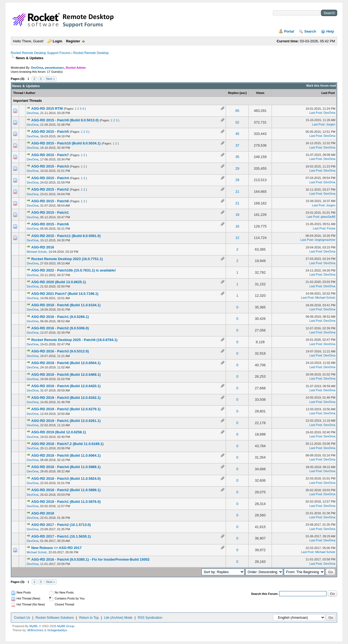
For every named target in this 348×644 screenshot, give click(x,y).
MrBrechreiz (35, 630)
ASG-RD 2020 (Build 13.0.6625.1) (59, 282)
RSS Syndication (150, 618)
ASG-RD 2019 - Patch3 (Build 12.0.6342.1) (66, 398)
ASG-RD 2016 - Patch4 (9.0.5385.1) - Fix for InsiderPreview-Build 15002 (90, 559)
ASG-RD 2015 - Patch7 (50, 155)
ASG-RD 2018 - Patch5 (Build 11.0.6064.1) (66, 455)
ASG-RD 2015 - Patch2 (50, 189)
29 (237, 168)
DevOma (37, 68)
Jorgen (331, 124)
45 (237, 134)
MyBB (33, 626)
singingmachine (325, 240)
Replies (233, 93)
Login (58, 41)
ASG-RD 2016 (43, 247)
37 (237, 145)
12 (237, 238)
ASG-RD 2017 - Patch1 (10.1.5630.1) (61, 536)
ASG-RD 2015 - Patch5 (50, 132)
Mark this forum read (321, 86)
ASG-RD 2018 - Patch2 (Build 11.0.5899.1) (66, 490)
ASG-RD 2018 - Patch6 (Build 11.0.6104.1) (66, 305)
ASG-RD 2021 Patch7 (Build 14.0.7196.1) (65, 294)
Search (310, 31)
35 (237, 157)
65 (237, 111)
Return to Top (89, 618)
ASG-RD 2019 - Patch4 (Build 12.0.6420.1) (66, 386)
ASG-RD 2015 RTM (47, 108)
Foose (331, 228)
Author (30, 93)
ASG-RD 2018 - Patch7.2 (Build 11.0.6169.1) (67, 444)
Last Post (328, 93)
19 (237, 215)
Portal (289, 31)
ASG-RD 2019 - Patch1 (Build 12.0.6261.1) (66, 421)
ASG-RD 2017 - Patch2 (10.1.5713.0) (61, 525)
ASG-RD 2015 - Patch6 (50, 224)
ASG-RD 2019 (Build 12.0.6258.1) (59, 432)
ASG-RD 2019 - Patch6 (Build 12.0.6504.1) (66, 363)
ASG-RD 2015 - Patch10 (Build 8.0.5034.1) (66, 143)
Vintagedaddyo (57, 630)
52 (237, 122)
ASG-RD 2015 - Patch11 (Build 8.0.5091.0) (66, 236)
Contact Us (22, 618)
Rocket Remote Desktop (91, 53)
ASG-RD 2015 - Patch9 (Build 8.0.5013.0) (65, 120)
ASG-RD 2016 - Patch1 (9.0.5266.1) (60, 317)
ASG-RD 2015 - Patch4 (50, 178)
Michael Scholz (37, 252)
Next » (51, 79)
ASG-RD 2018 (43, 513)
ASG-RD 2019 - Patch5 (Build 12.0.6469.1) (66, 375)
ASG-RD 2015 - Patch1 (50, 212)
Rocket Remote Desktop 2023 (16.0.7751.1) (67, 259)
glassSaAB (328, 217)
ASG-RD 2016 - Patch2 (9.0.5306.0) (60, 328)
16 (237, 226)
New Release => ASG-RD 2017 (56, 548)
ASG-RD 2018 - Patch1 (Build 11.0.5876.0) (66, 502)
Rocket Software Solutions (55, 618)
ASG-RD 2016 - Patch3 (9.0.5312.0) (60, 351)
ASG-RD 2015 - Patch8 (50, 201)
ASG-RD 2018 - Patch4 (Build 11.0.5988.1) (66, 467)
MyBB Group (66, 626)
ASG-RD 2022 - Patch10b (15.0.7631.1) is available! (74, 270)
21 (237, 192)
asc (243, 93)
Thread (18, 93)
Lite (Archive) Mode (118, 618)
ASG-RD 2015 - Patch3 (50, 166)
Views (260, 93)
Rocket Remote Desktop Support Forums (41, 53)
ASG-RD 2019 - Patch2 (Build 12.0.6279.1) (66, 409)
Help (330, 31)
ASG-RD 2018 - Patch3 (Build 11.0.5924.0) (66, 479)
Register (73, 41)
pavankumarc (55, 68)
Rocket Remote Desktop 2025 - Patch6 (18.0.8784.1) (74, 340)
